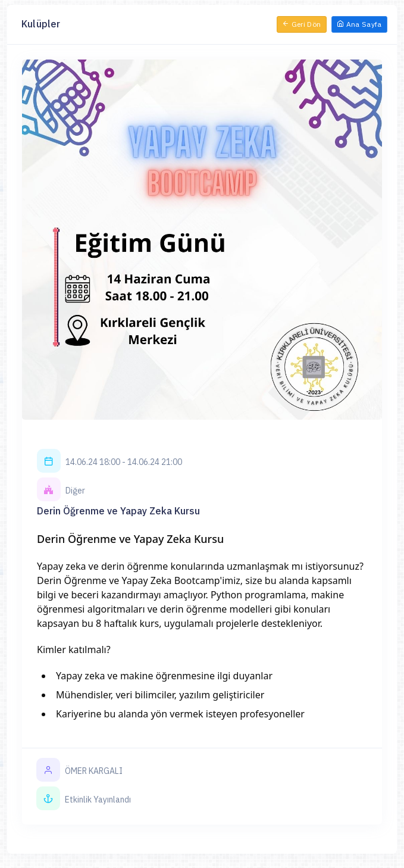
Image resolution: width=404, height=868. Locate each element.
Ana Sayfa (359, 24)
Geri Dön (302, 24)
